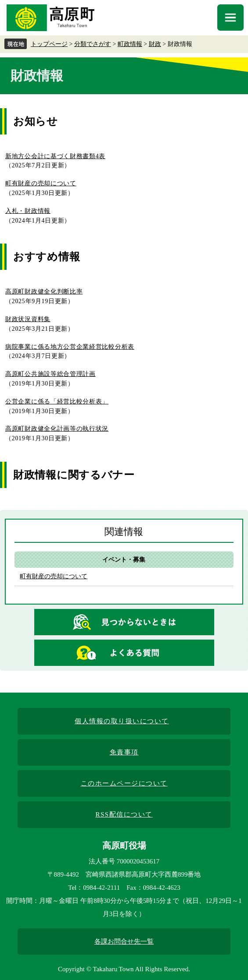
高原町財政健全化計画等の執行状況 (57, 429)
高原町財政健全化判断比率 (44, 292)
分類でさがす (93, 44)
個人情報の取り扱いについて (122, 721)
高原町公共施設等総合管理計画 (50, 374)
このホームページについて (124, 783)
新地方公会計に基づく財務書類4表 (55, 156)
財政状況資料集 (28, 319)
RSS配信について (124, 814)
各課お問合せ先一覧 (124, 941)
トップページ (49, 44)
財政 (155, 44)
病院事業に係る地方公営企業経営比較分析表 (70, 347)
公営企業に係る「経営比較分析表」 (57, 402)
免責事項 (124, 752)
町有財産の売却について (41, 183)
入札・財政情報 (28, 211)
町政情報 (130, 44)
